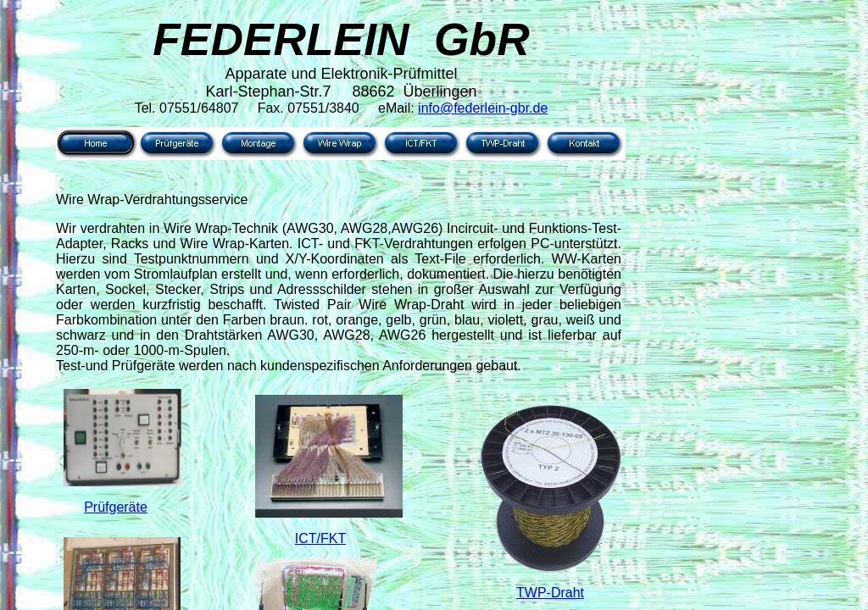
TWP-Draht (550, 593)
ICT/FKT (320, 538)
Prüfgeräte (116, 507)
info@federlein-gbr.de (483, 108)
